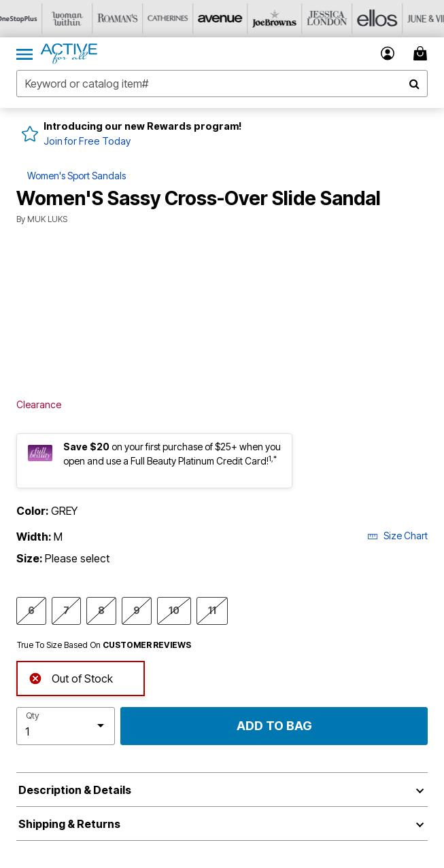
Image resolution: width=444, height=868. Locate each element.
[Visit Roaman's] (126, 19)
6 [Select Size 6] (31, 610)
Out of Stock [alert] (71, 677)
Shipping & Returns (69, 824)
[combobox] (222, 84)
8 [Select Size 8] (101, 610)
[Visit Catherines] (176, 19)
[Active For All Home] (69, 54)
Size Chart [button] (397, 536)
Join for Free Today (87, 141)
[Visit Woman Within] (75, 19)
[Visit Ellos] (377, 19)
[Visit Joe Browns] (277, 19)
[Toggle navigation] (24, 54)
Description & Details (75, 790)
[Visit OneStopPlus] (25, 19)
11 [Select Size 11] (212, 610)
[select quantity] (66, 726)
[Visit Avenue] (226, 19)
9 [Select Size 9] (137, 610)
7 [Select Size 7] (66, 610)
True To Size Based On (104, 645)
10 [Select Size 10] (174, 610)
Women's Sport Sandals (76, 176)
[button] (388, 53)
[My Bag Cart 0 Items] (422, 53)
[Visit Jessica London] (327, 19)
